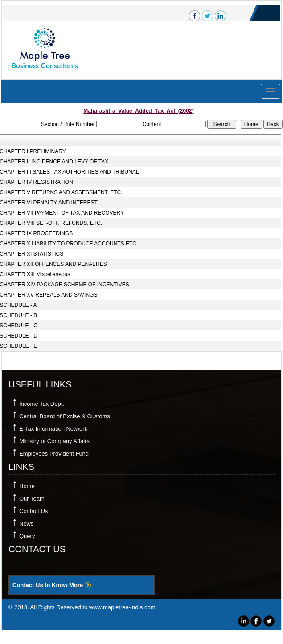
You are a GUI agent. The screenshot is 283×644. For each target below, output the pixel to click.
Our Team (32, 499)
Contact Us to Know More (52, 585)
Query (27, 536)
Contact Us (33, 511)
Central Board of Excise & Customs (65, 416)
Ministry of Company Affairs (54, 441)
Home (27, 486)
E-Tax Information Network (53, 429)
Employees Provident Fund (54, 454)
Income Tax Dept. (42, 404)
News (27, 524)
